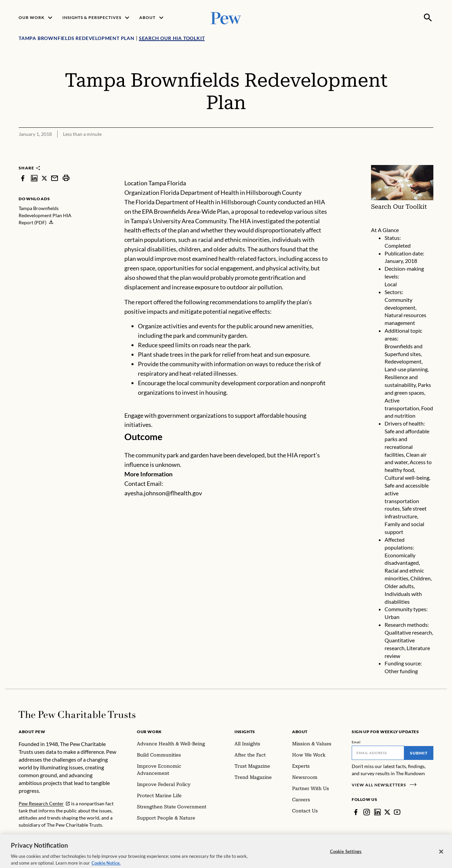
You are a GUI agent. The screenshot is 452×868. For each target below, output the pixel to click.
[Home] (77, 715)
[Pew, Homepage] (226, 17)
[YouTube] (397, 812)
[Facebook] (356, 812)
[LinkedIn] (377, 812)
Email (356, 742)
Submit (419, 753)
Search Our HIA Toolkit (172, 38)
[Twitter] (387, 812)
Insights (245, 732)
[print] (66, 178)
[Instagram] (367, 812)
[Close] (441, 856)
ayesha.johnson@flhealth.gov (163, 493)
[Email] (378, 753)
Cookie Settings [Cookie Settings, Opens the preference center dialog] (346, 856)
